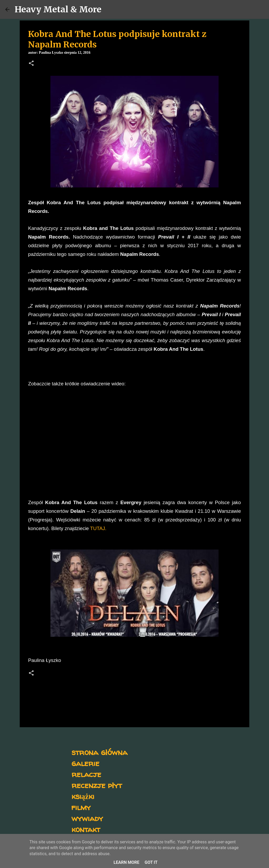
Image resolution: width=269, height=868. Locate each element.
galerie (85, 763)
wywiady (87, 818)
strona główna (99, 752)
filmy (81, 807)
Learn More (126, 862)
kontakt (86, 829)
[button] (31, 64)
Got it (151, 862)
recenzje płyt (97, 785)
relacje (86, 774)
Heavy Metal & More (58, 9)
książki (83, 796)
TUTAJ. (98, 528)
